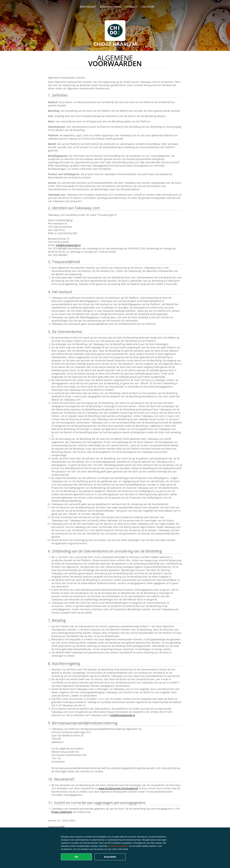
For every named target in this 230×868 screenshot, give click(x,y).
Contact (131, 7)
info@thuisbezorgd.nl (68, 245)
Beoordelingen (111, 7)
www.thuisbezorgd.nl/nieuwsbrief (118, 788)
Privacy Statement (62, 812)
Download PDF (56, 827)
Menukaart (88, 7)
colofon (148, 7)
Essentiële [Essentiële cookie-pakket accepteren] (110, 857)
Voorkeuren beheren (119, 846)
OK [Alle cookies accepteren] (76, 857)
